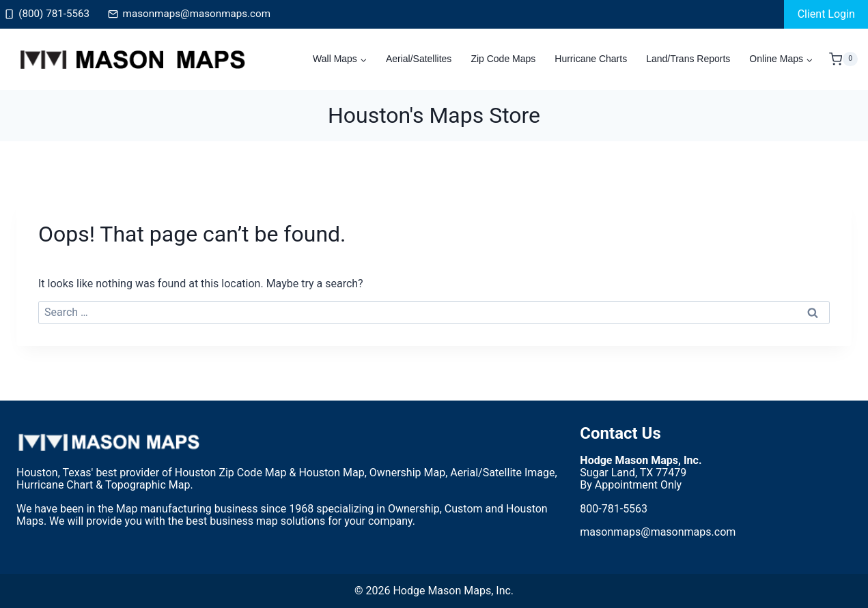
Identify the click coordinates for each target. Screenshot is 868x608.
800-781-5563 (614, 509)
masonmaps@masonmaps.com (658, 532)
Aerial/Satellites (419, 59)
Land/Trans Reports (688, 59)
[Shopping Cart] (843, 59)
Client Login (826, 14)
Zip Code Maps (503, 59)
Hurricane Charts (591, 59)
